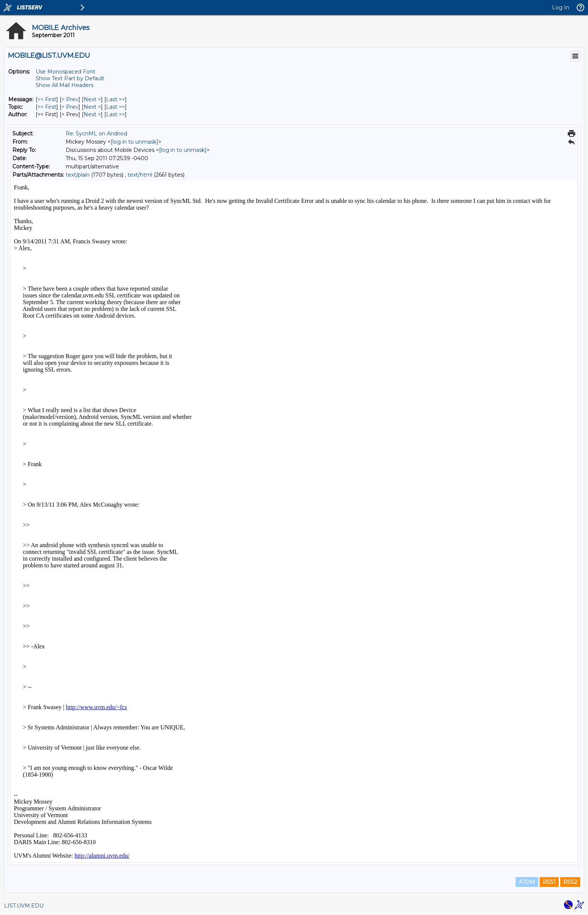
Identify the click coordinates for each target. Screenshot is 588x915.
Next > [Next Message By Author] (92, 114)
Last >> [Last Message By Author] (115, 114)
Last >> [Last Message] (115, 99)
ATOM (527, 882)
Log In (561, 7)
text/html (140, 175)
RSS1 (549, 882)
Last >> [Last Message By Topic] (115, 107)
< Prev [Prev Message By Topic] (70, 107)
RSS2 (570, 882)
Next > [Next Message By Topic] (92, 107)
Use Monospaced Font (65, 72)
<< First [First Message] (47, 99)
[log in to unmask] (134, 142)
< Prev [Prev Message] (70, 99)
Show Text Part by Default (70, 78)
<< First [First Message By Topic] (47, 107)
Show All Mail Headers (64, 85)
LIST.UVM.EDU (24, 906)
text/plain (78, 175)
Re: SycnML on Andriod (96, 133)
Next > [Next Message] (92, 99)
